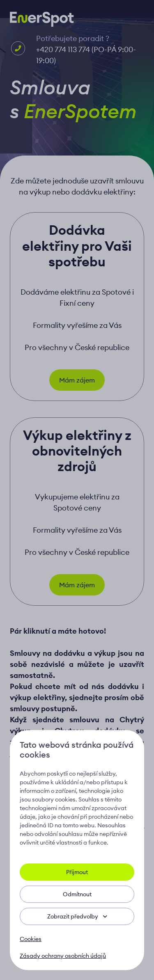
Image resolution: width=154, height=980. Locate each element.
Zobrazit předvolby (77, 916)
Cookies (31, 939)
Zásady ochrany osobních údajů (63, 956)
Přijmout (77, 872)
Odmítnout (77, 894)
